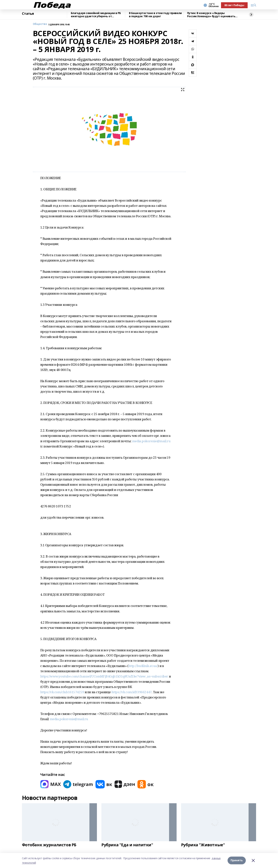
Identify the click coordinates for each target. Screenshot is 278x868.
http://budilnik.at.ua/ (143, 666)
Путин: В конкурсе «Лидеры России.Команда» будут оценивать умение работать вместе (211, 15)
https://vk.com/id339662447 (132, 692)
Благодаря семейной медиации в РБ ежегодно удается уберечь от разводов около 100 (96, 15)
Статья (28, 14)
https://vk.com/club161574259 (62, 692)
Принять (237, 860)
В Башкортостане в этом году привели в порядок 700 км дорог (155, 15)
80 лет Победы (234, 5)
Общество (40, 24)
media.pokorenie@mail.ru (151, 441)
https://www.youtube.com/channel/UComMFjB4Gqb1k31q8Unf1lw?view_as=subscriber (104, 676)
